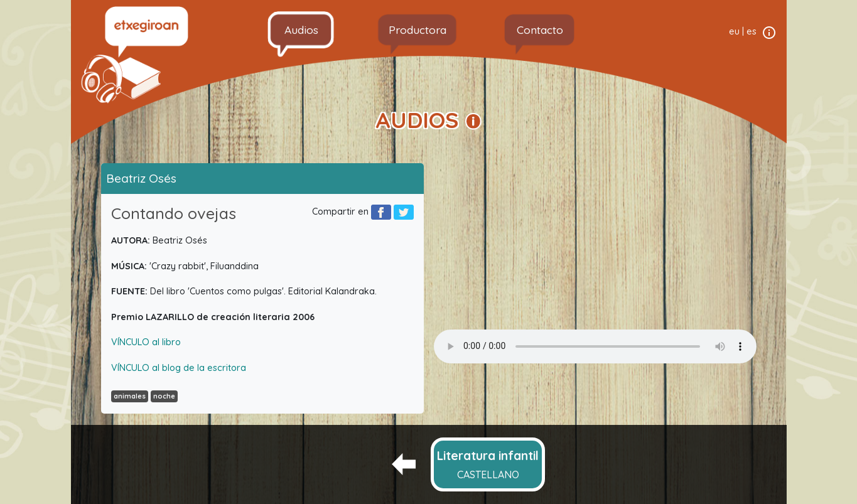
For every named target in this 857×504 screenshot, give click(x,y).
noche (164, 396)
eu (734, 31)
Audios (301, 29)
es (752, 31)
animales (130, 396)
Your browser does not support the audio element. (595, 346)
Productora (418, 29)
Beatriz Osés (141, 178)
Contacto (540, 29)
